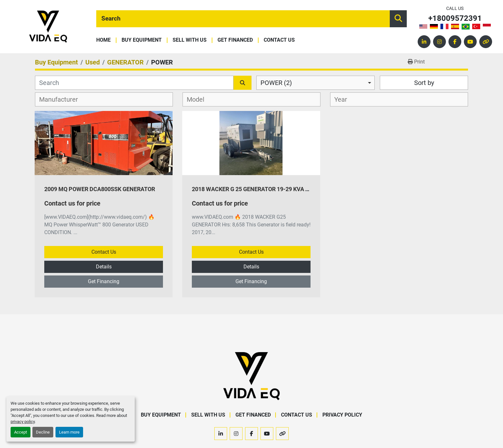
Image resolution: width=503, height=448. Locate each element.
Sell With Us (190, 40)
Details (104, 267)
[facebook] (455, 42)
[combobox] (315, 83)
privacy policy (23, 422)
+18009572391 (455, 18)
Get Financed (235, 40)
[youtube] (470, 42)
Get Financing (104, 281)
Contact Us (279, 40)
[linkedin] (424, 42)
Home (103, 40)
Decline (43, 432)
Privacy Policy (342, 415)
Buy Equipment (142, 40)
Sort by (424, 83)
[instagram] (439, 42)
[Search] (243, 19)
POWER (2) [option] (276, 83)
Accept (21, 432)
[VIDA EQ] (251, 376)
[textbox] (62, 99)
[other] (486, 42)
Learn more (69, 432)
